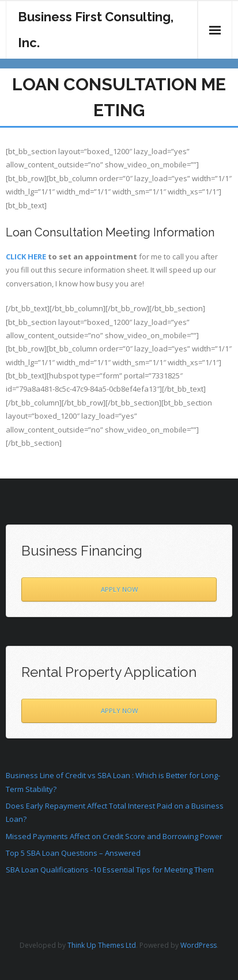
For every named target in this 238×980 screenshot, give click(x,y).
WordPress (199, 945)
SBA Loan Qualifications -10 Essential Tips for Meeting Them (110, 870)
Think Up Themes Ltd (102, 945)
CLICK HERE (26, 257)
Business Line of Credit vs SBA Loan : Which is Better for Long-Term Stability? (113, 782)
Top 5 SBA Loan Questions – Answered (73, 853)
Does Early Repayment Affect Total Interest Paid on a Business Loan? (115, 812)
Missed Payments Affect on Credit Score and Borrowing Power (114, 836)
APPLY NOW (119, 589)
